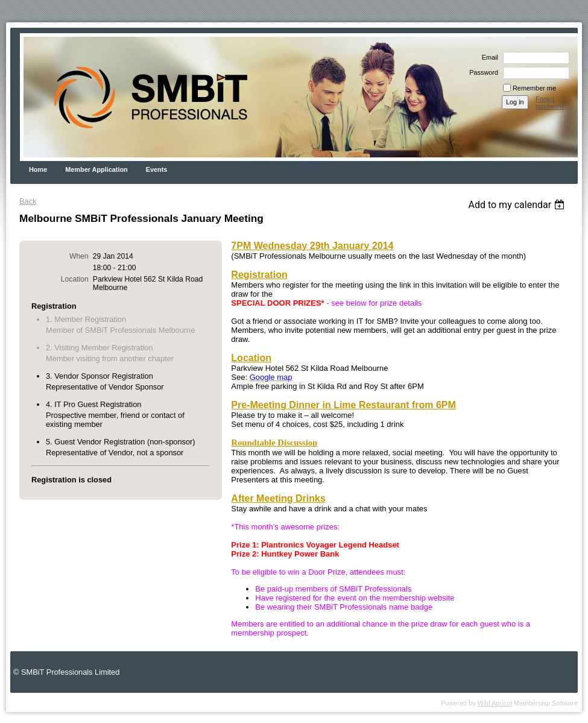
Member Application (96, 169)
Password (482, 72)
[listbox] (518, 205)
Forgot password (550, 103)
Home (38, 169)
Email (488, 57)
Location (75, 279)
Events (157, 169)
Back (28, 201)
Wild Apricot (495, 703)
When (79, 256)
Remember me (534, 88)
